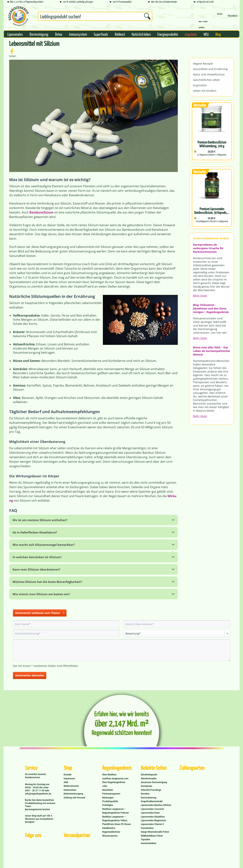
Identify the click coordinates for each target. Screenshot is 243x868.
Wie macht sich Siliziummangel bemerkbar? (44, 545)
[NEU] (206, 34)
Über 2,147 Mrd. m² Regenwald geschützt (25, 2)
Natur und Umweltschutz (209, 74)
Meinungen (108, 798)
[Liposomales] (15, 34)
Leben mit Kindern (205, 91)
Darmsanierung (149, 798)
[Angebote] (191, 34)
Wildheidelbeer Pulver (152, 836)
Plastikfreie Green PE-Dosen (117, 824)
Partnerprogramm (111, 794)
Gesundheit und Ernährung (210, 69)
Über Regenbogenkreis (114, 782)
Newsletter (108, 790)
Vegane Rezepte (203, 64)
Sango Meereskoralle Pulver (155, 832)
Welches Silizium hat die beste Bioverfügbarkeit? (47, 582)
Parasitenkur (147, 828)
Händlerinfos (109, 828)
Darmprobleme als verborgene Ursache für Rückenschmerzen (208, 248)
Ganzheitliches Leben (206, 80)
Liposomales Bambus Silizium (156, 805)
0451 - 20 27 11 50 (35, 791)
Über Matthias (109, 775)
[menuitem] (95, 17)
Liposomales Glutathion (153, 817)
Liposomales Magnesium (154, 820)
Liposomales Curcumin (153, 809)
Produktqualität (110, 801)
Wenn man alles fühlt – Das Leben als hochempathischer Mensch (212, 351)
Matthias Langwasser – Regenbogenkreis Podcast (116, 811)
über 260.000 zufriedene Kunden (163, 2)
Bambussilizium (41, 212)
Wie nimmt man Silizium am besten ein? (41, 594)
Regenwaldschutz (111, 832)
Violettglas (108, 805)
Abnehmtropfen (149, 779)
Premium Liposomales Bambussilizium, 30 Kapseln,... (212, 211)
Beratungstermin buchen (38, 809)
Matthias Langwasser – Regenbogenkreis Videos (115, 819)
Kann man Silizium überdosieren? (36, 569)
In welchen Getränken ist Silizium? (37, 557)
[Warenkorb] (233, 17)
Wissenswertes (110, 836)
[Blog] (218, 34)
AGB (66, 782)
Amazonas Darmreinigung (154, 782)
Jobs (105, 786)
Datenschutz (70, 790)
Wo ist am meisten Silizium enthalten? (40, 520)
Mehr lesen (200, 296)
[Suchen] (147, 16)
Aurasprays (147, 786)
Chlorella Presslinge (151, 790)
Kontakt (68, 775)
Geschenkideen (149, 843)
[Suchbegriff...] (95, 16)
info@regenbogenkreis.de (38, 794)
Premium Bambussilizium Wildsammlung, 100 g (212, 144)
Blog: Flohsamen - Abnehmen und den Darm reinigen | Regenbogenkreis (211, 308)
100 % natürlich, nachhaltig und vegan (76, 2)
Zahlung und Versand (74, 798)
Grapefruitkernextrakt (152, 801)
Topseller (146, 840)
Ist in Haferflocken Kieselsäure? (35, 532)
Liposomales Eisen (150, 813)
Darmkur (145, 794)
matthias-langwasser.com (115, 779)
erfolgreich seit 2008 (204, 2)
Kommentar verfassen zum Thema (40, 612)
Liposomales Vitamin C (153, 824)
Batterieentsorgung (73, 794)
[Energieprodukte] (168, 34)
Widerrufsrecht (71, 786)
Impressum (69, 779)
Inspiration (200, 85)
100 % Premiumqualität (121, 2)
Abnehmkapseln (149, 775)
